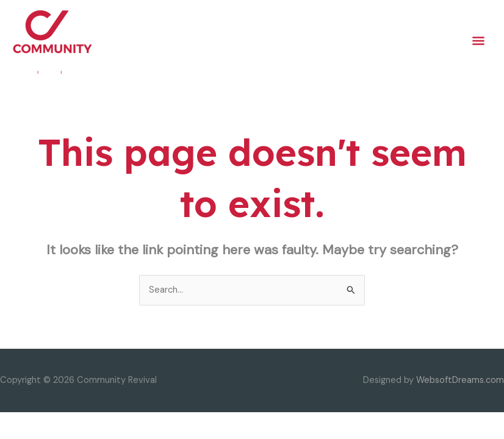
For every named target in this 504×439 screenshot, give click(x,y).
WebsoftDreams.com (460, 380)
